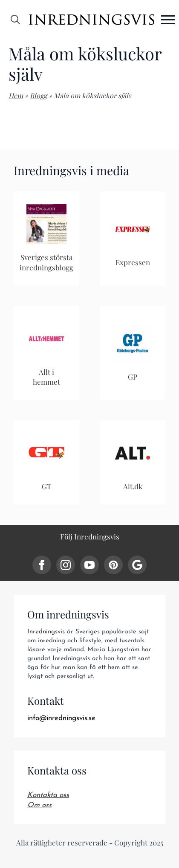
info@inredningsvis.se (61, 718)
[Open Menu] (168, 20)
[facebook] (42, 565)
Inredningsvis (46, 632)
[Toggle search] (15, 20)
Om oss (39, 805)
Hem (16, 95)
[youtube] (89, 565)
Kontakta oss (48, 795)
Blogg (38, 95)
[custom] (113, 565)
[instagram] (66, 565)
